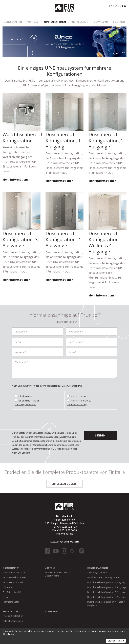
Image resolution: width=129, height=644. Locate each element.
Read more (9, 634)
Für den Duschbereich (13, 578)
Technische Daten (11, 598)
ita (111, 4)
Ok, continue (116, 641)
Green (5, 593)
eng (117, 4)
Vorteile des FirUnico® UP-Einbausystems (58, 570)
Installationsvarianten (13, 617)
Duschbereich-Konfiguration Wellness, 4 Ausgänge (106, 599)
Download (99, 19)
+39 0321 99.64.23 (67, 523)
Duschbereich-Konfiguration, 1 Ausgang (106, 578)
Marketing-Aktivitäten (25, 401)
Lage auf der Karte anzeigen (64, 538)
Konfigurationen (56, 19)
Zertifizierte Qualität (12, 588)
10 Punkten (8, 583)
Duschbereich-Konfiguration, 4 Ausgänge (107, 593)
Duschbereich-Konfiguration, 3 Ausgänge (107, 588)
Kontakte (116, 19)
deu (124, 4)
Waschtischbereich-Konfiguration (103, 573)
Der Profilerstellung (77, 401)
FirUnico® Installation (13, 612)
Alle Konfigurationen (97, 569)
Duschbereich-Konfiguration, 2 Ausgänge (107, 583)
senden (100, 431)
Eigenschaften (16, 19)
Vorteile (35, 19)
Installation (79, 19)
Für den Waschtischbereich (15, 573)
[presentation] (37, 417)
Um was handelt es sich (14, 569)
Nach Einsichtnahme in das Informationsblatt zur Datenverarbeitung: (47, 382)
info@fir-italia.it (65, 530)
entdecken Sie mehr (64, 480)
